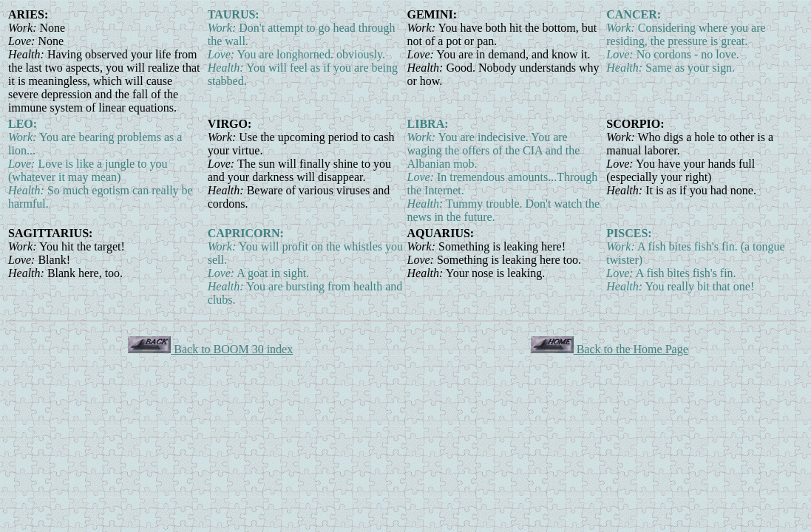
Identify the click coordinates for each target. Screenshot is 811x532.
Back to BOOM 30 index (210, 349)
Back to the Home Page (610, 349)
